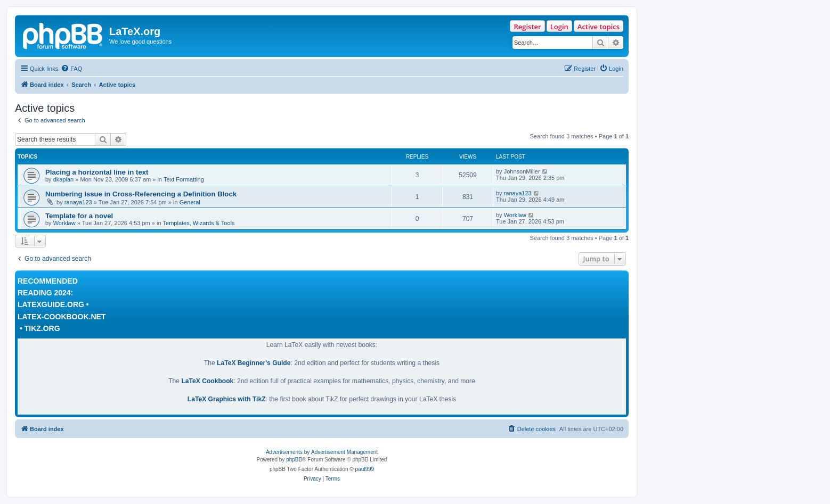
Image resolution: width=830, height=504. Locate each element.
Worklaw (64, 223)
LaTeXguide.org (51, 304)
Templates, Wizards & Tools (199, 223)
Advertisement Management (344, 452)
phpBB (294, 460)
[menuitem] (71, 69)
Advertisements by (288, 452)
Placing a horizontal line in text (97, 172)
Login (559, 27)
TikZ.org (42, 328)
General (190, 202)
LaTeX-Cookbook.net (62, 317)
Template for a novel (79, 216)
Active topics (599, 27)
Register (527, 27)
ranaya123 (78, 202)
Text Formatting (184, 179)
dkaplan (64, 179)
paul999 (365, 469)
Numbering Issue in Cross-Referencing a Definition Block (141, 194)
